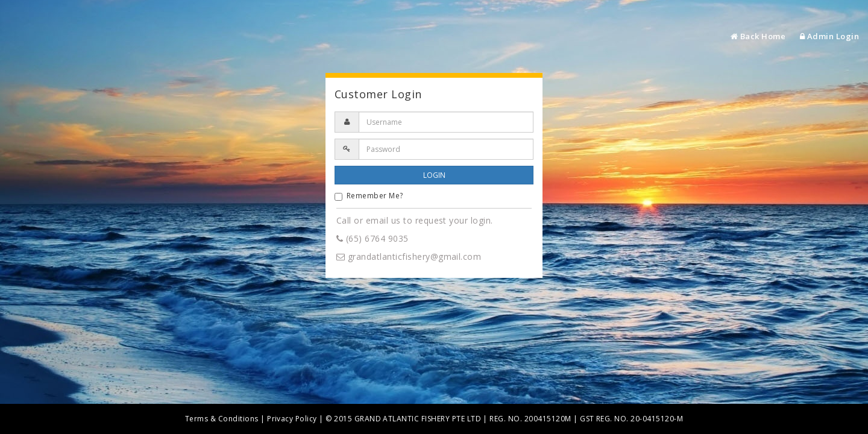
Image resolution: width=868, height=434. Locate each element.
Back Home (758, 36)
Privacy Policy (292, 419)
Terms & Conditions (222, 419)
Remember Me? (369, 196)
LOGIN (434, 175)
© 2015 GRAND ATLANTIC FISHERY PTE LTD (403, 419)
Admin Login (829, 36)
